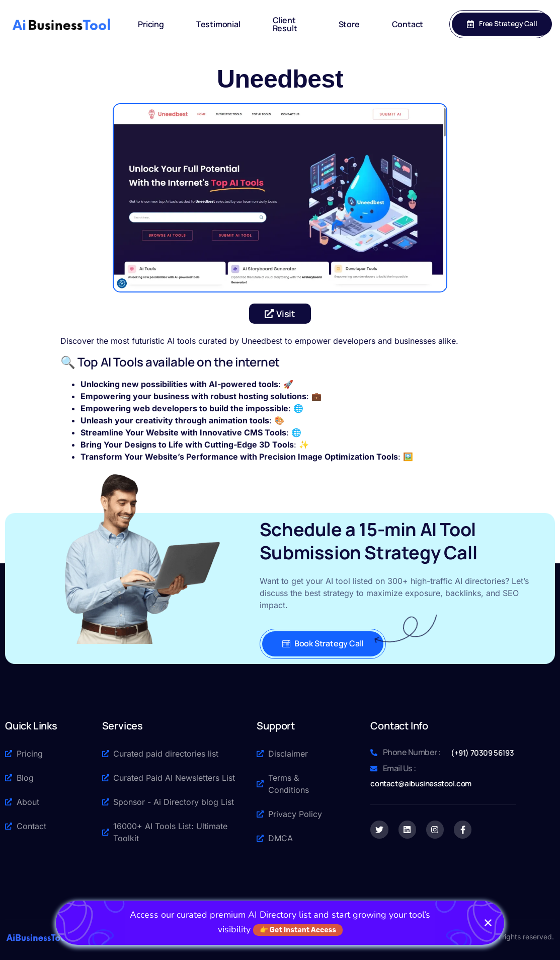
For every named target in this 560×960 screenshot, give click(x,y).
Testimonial (218, 24)
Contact (408, 24)
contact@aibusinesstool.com (421, 784)
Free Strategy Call (502, 23)
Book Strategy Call (323, 643)
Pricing (151, 24)
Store (349, 24)
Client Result (285, 24)
